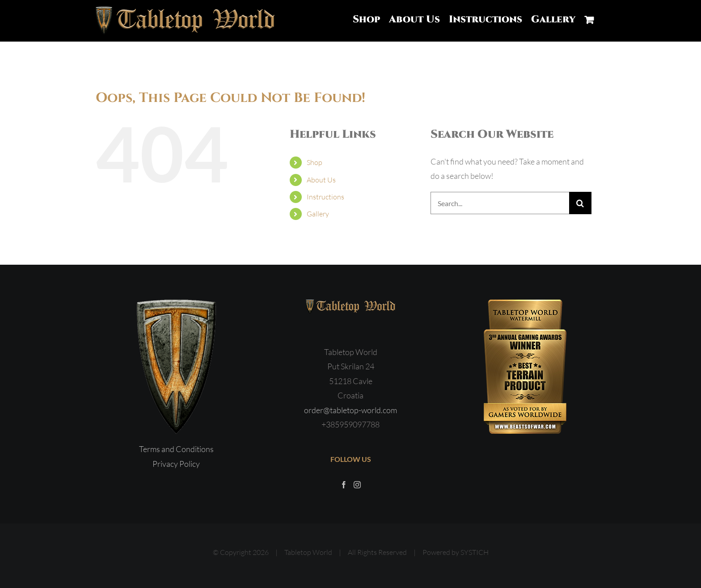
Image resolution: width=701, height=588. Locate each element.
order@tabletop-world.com (350, 410)
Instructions (325, 197)
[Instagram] (357, 485)
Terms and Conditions (176, 449)
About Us (321, 180)
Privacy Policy (176, 464)
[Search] (580, 203)
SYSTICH (475, 552)
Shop (315, 162)
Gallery (318, 214)
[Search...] (500, 203)
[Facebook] (344, 485)
